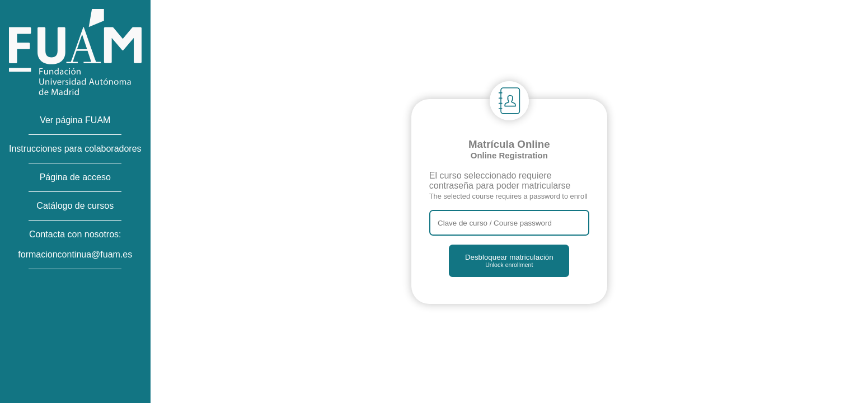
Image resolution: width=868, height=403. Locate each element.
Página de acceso (75, 177)
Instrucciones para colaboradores (75, 149)
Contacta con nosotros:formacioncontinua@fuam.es (75, 244)
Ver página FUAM (75, 120)
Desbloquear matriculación (509, 261)
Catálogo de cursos (75, 206)
